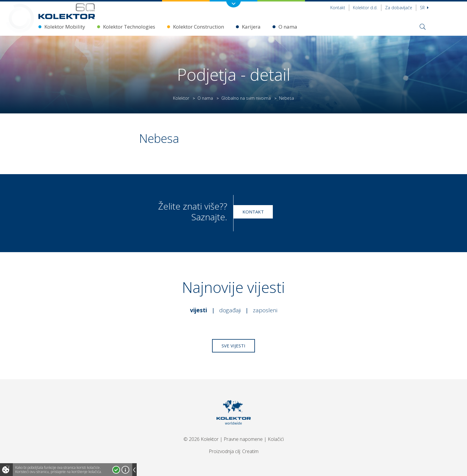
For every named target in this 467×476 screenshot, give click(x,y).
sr (424, 8)
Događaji (230, 310)
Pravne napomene (243, 439)
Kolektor (181, 98)
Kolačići (276, 439)
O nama (288, 27)
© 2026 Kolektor (201, 439)
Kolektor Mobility (65, 27)
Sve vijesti (233, 346)
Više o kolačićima (125, 470)
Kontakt (338, 8)
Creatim (250, 451)
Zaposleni (265, 310)
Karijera (251, 27)
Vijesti (199, 310)
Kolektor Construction (199, 27)
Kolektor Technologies (129, 27)
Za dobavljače (399, 8)
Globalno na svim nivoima (246, 98)
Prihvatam (116, 470)
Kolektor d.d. (365, 8)
